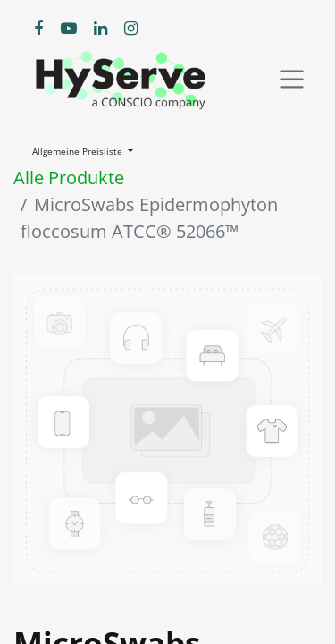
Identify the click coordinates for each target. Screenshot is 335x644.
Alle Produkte (69, 178)
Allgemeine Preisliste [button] (79, 151)
